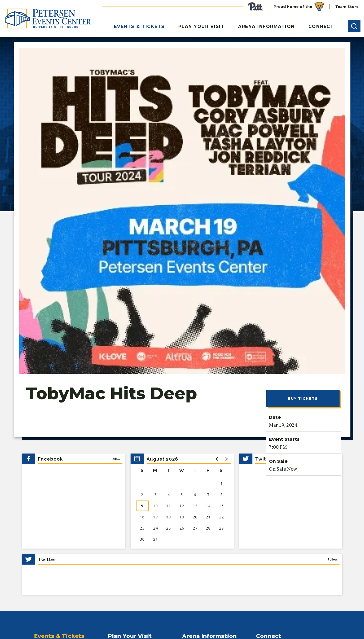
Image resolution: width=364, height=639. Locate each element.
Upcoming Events (52, 458)
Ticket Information (53, 496)
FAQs (113, 486)
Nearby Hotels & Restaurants (137, 505)
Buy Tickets (303, 208)
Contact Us (267, 458)
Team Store (347, 7)
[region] (182, 311)
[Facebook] (37, 580)
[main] (182, 229)
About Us (191, 458)
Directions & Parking (129, 458)
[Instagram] (63, 580)
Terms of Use (141, 628)
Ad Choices (112, 628)
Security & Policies (126, 524)
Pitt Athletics (47, 467)
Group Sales (46, 486)
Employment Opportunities (283, 477)
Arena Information (266, 26)
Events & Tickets (139, 26)
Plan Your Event (272, 467)
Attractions (119, 515)
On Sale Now (283, 279)
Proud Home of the (299, 7)
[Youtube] (50, 580)
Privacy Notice (37, 628)
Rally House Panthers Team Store (215, 477)
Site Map (167, 628)
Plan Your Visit (202, 26)
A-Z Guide (118, 477)
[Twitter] (25, 580)
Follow (115, 269)
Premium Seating (51, 477)
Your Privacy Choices (76, 628)
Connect (321, 26)
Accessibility (120, 534)
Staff (187, 467)
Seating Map (47, 505)
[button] (354, 26)
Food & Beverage (125, 496)
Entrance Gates (123, 467)
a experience (316, 623)
